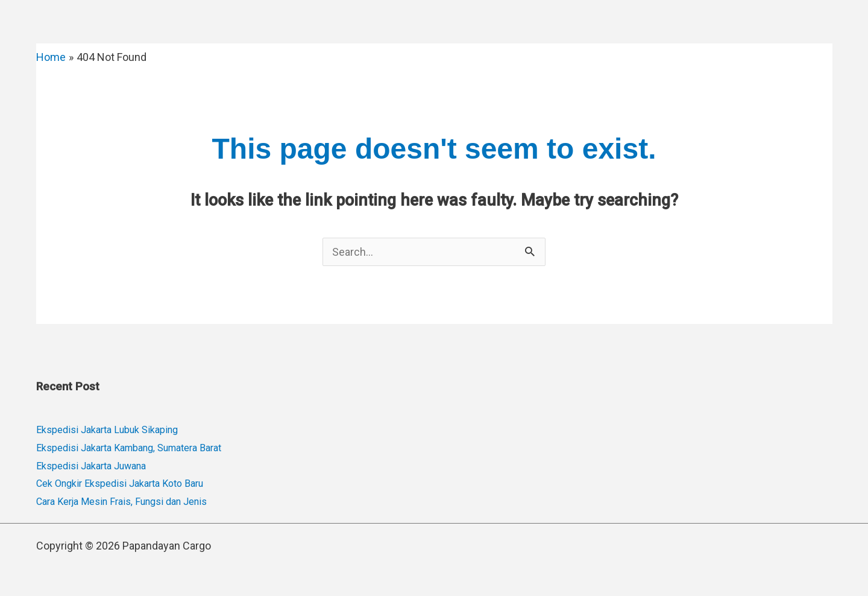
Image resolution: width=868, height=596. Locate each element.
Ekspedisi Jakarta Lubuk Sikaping (107, 430)
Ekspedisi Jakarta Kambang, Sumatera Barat (129, 448)
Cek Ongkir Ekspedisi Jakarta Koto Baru (120, 483)
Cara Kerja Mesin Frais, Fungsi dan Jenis (121, 502)
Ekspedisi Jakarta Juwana (91, 466)
